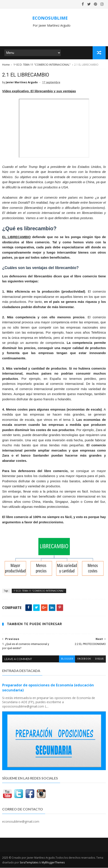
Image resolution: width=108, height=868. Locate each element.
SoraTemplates (29, 863)
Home (6, 65)
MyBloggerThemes (53, 863)
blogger (67, 659)
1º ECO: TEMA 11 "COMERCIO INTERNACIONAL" (42, 65)
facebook (84, 659)
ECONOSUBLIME (50, 18)
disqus (99, 659)
